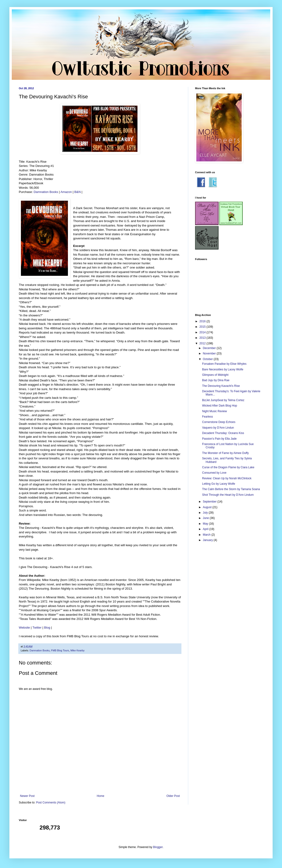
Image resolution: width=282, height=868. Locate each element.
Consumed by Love (214, 473)
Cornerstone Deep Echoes (219, 422)
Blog (47, 628)
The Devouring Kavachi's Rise (221, 386)
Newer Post (27, 796)
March (207, 535)
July (206, 513)
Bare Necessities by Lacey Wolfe (223, 369)
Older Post (173, 796)
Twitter (37, 628)
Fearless (208, 417)
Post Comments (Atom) (51, 803)
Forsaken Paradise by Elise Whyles (224, 364)
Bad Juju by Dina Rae (216, 380)
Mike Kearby (78, 650)
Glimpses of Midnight (215, 375)
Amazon (66, 192)
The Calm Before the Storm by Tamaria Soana (231, 489)
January (208, 540)
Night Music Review (214, 411)
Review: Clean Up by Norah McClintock (227, 478)
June (206, 518)
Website (24, 628)
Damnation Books (46, 192)
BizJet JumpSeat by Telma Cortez (223, 400)
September (210, 502)
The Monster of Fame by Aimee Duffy (225, 453)
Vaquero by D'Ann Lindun (218, 428)
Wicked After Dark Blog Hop (220, 406)
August (208, 507)
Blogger (158, 847)
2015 (203, 327)
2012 (203, 343)
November (210, 353)
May (206, 524)
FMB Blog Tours (60, 650)
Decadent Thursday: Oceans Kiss (223, 433)
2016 (203, 321)
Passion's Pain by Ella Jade (219, 439)
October (208, 359)
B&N (77, 192)
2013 (203, 338)
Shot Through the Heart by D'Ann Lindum (228, 495)
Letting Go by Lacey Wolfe (219, 484)
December (210, 348)
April (206, 529)
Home (101, 796)
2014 (203, 332)
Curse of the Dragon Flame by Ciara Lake (228, 467)
